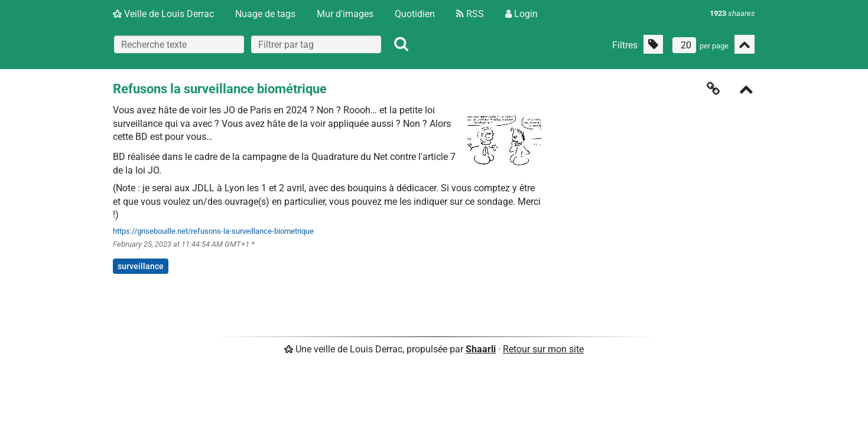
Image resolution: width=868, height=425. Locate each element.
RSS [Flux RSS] (470, 14)
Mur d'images (345, 14)
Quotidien (415, 14)
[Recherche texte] (179, 44)
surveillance (141, 266)
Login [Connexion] (521, 14)
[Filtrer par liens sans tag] (653, 44)
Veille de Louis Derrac (163, 14)
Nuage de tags (265, 14)
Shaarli (481, 349)
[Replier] (746, 91)
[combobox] (316, 44)
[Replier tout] (745, 44)
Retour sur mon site (543, 349)
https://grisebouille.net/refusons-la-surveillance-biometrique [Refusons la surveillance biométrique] (213, 231)
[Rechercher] (401, 44)
